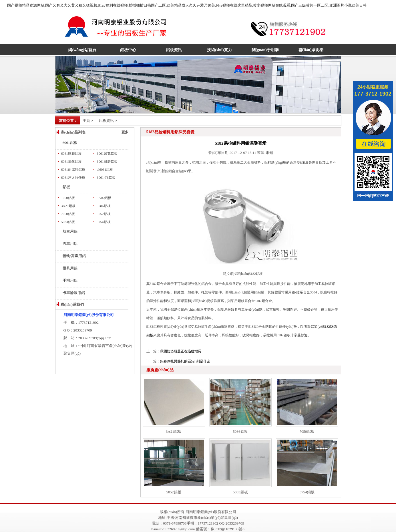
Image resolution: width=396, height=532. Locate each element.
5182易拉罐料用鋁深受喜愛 (241, 143)
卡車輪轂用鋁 (74, 293)
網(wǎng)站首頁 (82, 50)
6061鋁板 (70, 143)
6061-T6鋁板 (106, 178)
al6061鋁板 (105, 170)
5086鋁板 (104, 206)
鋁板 (66, 187)
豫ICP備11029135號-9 (228, 529)
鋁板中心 (128, 50)
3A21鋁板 (68, 206)
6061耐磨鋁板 (107, 162)
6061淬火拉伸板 (73, 178)
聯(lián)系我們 (72, 304)
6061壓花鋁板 (71, 154)
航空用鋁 (70, 231)
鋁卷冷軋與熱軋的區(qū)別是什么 (185, 361)
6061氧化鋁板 (71, 162)
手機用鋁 (70, 280)
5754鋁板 (104, 222)
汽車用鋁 (70, 244)
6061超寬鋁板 (107, 154)
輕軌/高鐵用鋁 (74, 256)
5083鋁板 (68, 222)
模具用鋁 (70, 268)
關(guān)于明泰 (265, 50)
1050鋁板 (68, 198)
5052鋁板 (104, 214)
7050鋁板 (68, 214)
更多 (125, 132)
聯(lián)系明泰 (311, 50)
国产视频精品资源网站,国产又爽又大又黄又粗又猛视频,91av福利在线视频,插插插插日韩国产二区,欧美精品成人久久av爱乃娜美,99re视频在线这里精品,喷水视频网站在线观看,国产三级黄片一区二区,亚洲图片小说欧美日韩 (187, 5)
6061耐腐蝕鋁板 (73, 170)
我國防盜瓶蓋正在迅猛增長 (181, 351)
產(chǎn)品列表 (73, 132)
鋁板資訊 (174, 50)
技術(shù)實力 (219, 50)
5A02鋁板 (104, 198)
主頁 (86, 121)
